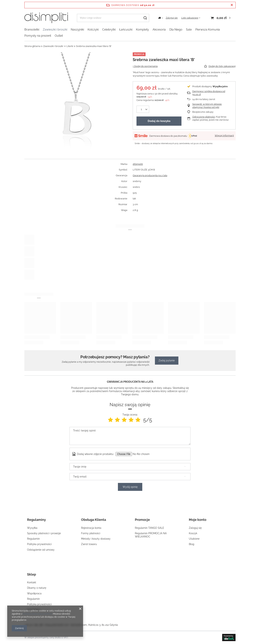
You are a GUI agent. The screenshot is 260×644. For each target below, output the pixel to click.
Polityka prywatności (39, 544)
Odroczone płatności (204, 117)
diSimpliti (138, 164)
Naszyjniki (77, 30)
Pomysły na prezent (38, 36)
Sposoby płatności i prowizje (44, 533)
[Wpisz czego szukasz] (113, 18)
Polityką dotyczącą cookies (37, 614)
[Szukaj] (145, 18)
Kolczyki (93, 30)
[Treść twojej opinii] (130, 436)
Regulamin (33, 539)
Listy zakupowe (190, 18)
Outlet (59, 36)
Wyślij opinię (130, 487)
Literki (70, 46)
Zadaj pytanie (167, 360)
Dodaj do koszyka (159, 121)
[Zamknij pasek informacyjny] (232, 5)
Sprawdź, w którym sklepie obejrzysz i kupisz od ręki (207, 106)
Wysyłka (32, 528)
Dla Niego (176, 30)
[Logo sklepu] (46, 18)
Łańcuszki (126, 30)
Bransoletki (32, 30)
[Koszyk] (221, 18)
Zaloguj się (172, 18)
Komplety (142, 30)
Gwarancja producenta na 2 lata (150, 175)
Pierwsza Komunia (208, 30)
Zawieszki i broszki (55, 30)
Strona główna (32, 46)
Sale (189, 30)
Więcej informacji (224, 136)
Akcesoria (159, 30)
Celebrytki (109, 30)
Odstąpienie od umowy (41, 550)
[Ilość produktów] (141, 109)
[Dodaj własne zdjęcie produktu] (143, 454)
